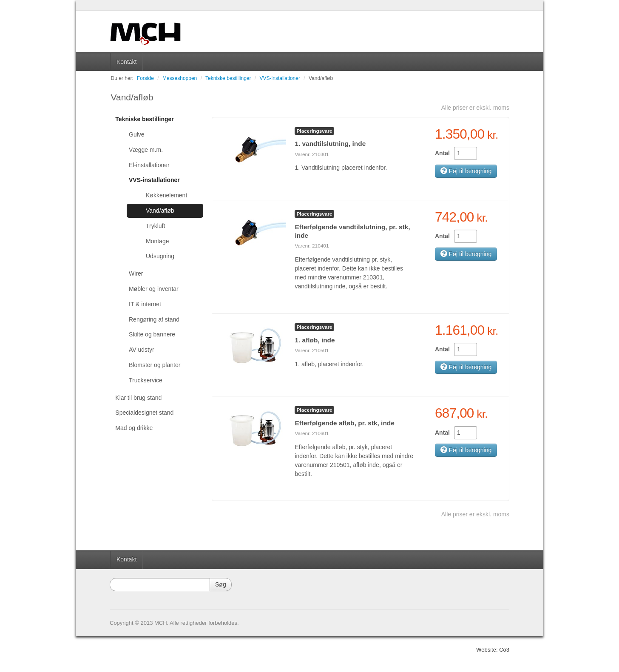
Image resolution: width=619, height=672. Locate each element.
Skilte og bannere (152, 334)
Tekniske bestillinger (228, 78)
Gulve (137, 134)
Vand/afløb (321, 78)
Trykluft (155, 226)
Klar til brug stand (138, 398)
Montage (157, 241)
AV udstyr (142, 350)
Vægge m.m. (146, 150)
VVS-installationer (280, 78)
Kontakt (126, 62)
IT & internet (145, 304)
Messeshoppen (180, 78)
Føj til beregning (466, 171)
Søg (221, 584)
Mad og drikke (134, 428)
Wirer (136, 273)
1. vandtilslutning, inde (330, 144)
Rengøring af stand (154, 319)
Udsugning (160, 256)
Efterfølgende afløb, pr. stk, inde (344, 423)
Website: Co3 (493, 650)
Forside (145, 78)
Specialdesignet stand (144, 413)
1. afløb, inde (315, 340)
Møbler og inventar (154, 289)
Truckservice (146, 380)
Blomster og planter (155, 365)
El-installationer (149, 165)
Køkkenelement (166, 195)
